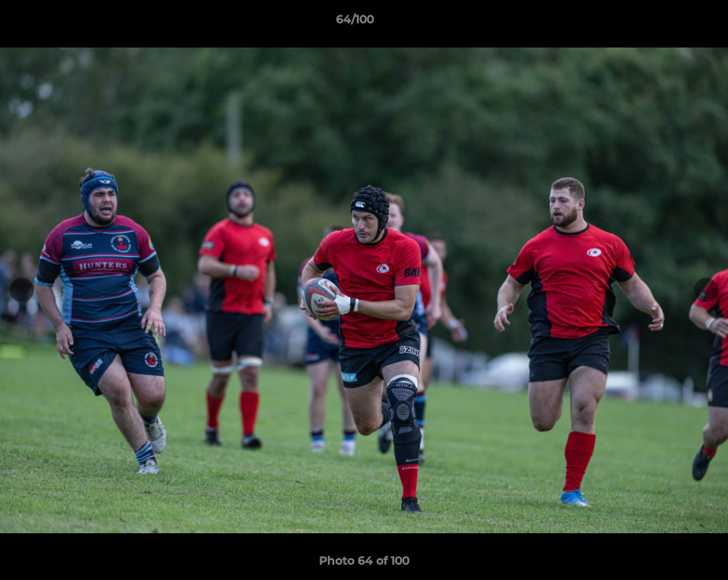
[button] (660, 23)
